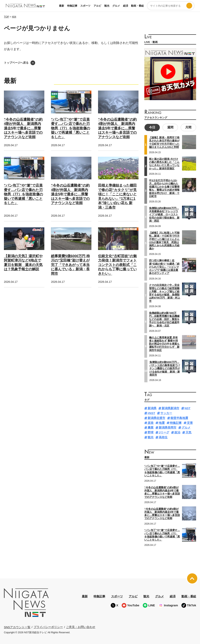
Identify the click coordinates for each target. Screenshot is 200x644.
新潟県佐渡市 (156, 417)
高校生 (163, 437)
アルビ (97, 6)
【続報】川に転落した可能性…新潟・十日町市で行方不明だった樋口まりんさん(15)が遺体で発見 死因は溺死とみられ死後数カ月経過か (164, 240)
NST (187, 408)
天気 (188, 432)
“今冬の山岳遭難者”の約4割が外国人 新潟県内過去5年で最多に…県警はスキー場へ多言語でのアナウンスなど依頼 (23, 128)
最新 (62, 6)
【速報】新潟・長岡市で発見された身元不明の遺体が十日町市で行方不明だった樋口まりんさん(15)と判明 (164, 142)
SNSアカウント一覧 (17, 627)
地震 (162, 422)
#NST (151, 413)
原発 (151, 422)
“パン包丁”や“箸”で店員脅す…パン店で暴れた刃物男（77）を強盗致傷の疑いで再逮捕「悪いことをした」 (71, 128)
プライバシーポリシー (48, 627)
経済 (126, 6)
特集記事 (72, 6)
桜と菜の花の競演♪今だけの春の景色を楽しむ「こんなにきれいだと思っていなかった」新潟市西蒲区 (164, 163)
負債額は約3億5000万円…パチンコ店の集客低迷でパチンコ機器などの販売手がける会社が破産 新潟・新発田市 (165, 368)
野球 (151, 432)
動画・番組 (137, 6)
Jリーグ (164, 432)
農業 (151, 427)
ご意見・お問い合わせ (81, 627)
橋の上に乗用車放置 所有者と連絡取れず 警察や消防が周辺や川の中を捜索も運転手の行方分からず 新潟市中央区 (164, 343)
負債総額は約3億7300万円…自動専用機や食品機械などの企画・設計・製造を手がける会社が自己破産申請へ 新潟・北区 (164, 319)
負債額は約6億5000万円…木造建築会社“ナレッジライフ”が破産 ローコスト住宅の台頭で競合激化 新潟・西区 (164, 214)
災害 (190, 422)
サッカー (166, 413)
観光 (107, 6)
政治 (177, 432)
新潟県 (152, 408)
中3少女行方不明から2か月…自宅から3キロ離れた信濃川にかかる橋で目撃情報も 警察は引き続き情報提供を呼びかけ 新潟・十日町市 (164, 188)
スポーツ (85, 6)
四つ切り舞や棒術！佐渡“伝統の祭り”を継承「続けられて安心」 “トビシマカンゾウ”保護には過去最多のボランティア (164, 266)
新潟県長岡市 (168, 427)
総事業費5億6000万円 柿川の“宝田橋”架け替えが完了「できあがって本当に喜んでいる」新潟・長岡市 (70, 265)
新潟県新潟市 (171, 408)
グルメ (116, 6)
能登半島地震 (179, 417)
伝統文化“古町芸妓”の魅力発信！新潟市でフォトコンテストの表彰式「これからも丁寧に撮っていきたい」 (117, 265)
